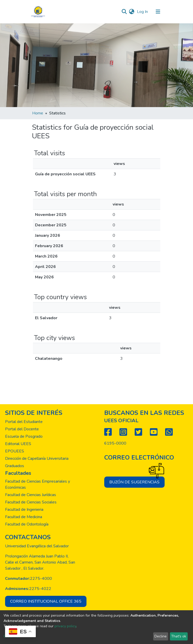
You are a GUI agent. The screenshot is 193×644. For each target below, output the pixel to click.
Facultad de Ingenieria (24, 510)
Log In (143, 12)
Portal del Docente (22, 429)
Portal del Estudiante (24, 422)
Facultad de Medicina (24, 517)
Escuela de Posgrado (24, 436)
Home (38, 113)
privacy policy (65, 626)
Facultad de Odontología (27, 524)
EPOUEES (15, 451)
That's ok (179, 636)
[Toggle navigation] (158, 12)
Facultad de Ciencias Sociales (31, 502)
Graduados (15, 466)
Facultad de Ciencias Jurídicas (31, 495)
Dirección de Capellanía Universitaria (37, 459)
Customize (12, 636)
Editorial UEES (18, 444)
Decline (161, 636)
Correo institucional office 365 (46, 601)
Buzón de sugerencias (137, 481)
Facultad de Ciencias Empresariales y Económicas (38, 484)
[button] (132, 12)
